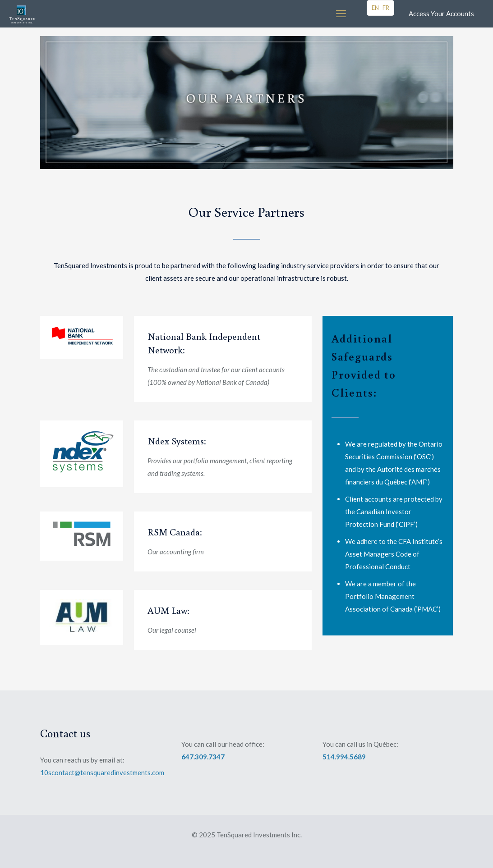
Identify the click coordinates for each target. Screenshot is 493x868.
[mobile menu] (341, 14)
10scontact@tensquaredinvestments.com (102, 772)
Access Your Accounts (441, 14)
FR (386, 8)
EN (375, 8)
